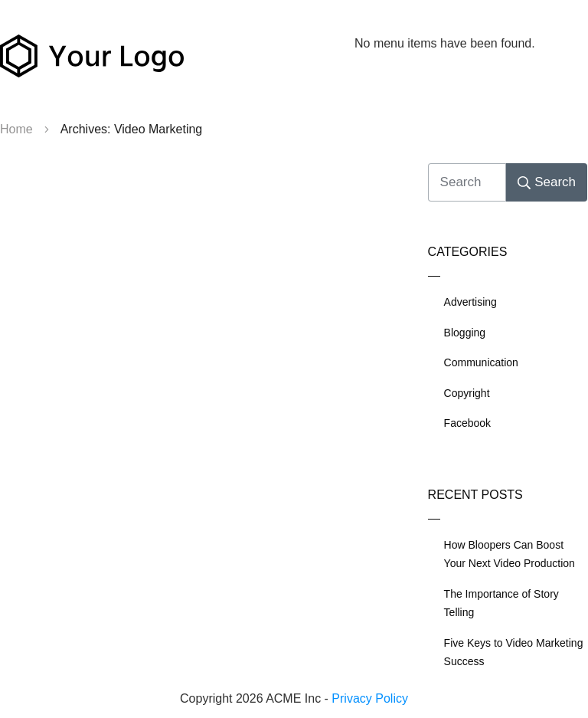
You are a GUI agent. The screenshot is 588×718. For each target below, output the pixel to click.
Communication (481, 362)
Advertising (470, 302)
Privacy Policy (370, 698)
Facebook (467, 423)
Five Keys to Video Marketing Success (514, 652)
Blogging (465, 333)
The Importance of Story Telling (501, 603)
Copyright (467, 393)
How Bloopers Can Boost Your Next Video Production (510, 554)
